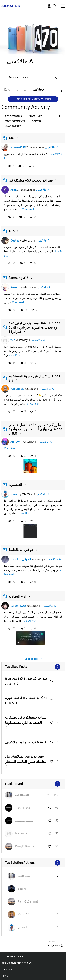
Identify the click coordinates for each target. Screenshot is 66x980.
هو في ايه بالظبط (21, 550)
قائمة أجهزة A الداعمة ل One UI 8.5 (26, 700)
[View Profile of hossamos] (21, 833)
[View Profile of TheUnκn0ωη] (23, 808)
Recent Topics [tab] (13, 116)
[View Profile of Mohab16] (23, 914)
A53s (13, 190)
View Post (28, 209)
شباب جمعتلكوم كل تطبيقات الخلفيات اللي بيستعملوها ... (26, 720)
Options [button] (55, 90)
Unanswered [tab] (13, 126)
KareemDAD (18, 606)
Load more (31, 659)
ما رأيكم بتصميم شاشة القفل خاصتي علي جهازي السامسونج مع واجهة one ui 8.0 (35, 429)
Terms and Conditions (17, 963)
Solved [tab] (36, 121)
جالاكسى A (52, 147)
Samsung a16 (18, 278)
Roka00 (15, 287)
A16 (11, 138)
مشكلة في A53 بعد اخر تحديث (31, 180)
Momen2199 (18, 147)
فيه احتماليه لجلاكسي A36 (24, 742)
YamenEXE (17, 389)
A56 (12, 231)
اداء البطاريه (17, 596)
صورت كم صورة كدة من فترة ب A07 (26, 681)
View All (33, 667)
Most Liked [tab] (36, 116)
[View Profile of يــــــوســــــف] (24, 821)
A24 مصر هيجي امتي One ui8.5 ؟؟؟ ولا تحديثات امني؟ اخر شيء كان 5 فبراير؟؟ (35, 327)
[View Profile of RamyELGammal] (25, 846)
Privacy (7, 970)
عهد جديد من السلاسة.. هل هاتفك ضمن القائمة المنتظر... (26, 759)
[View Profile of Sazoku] (22, 889)
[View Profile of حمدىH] (22, 927)
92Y (13, 340)
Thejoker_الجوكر (21, 559)
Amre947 (16, 442)
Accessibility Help (14, 957)
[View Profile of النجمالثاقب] (22, 795)
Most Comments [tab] (15, 121)
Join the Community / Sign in (33, 99)
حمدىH (15, 494)
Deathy (15, 241)
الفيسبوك (15, 485)
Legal (6, 976)
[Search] (33, 77)
